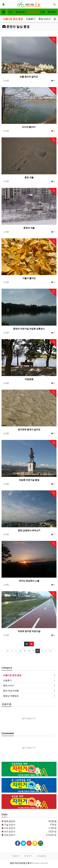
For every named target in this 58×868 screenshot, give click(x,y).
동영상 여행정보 (11, 696)
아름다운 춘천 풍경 (13, 19)
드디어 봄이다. (29, 127)
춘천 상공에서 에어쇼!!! (29, 530)
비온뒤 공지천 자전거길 (29, 631)
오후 (43, 12)
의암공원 (29, 379)
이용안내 (16, 856)
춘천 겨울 (29, 177)
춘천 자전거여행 (11, 691)
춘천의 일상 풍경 (16, 27)
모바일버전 (42, 856)
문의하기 (28, 856)
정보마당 (20, 12)
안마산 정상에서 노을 (29, 581)
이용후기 (31, 19)
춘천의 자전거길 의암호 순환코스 (29, 329)
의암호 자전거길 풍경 (29, 480)
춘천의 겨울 (29, 228)
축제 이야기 (44, 19)
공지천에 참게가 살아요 (29, 429)
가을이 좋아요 (29, 278)
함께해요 (53, 12)
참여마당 (32, 12)
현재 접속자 (10, 821)
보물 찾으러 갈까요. (29, 77)
